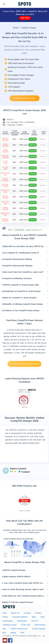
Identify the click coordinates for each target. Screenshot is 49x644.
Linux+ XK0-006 (5, 191)
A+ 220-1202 (5, 168)
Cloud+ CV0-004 (5, 151)
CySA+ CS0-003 (5, 174)
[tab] (24, 246)
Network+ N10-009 (5, 156)
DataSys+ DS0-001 (5, 220)
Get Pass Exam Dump (24, 98)
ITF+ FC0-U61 (5, 203)
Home (16, 28)
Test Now (43, 139)
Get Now (25, 18)
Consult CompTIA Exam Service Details (25, 365)
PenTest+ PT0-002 (5, 185)
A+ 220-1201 (5, 162)
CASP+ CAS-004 (5, 180)
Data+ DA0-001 (5, 214)
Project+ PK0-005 (5, 208)
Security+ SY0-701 (5, 139)
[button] (24, 246)
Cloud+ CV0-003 (5, 145)
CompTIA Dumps (28, 28)
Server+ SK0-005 (5, 197)
